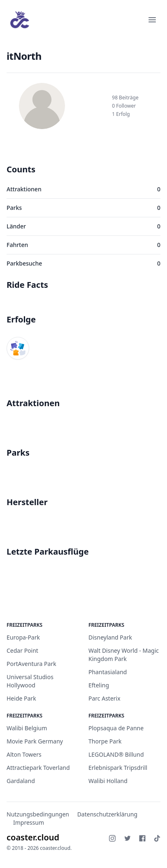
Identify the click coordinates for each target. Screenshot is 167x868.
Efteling (99, 685)
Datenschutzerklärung (107, 814)
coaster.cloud (33, 837)
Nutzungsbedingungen (38, 814)
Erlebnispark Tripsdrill (118, 768)
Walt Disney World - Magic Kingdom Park (124, 655)
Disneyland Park (110, 637)
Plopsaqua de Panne (116, 728)
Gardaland (21, 781)
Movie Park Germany (35, 741)
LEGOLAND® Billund (116, 754)
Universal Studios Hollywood (30, 681)
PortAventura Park (31, 664)
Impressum (29, 822)
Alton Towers (24, 754)
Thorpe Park (105, 741)
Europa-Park (23, 637)
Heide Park (21, 698)
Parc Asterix (104, 698)
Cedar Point (22, 650)
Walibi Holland (108, 781)
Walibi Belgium (27, 728)
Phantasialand (108, 672)
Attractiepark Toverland (38, 768)
